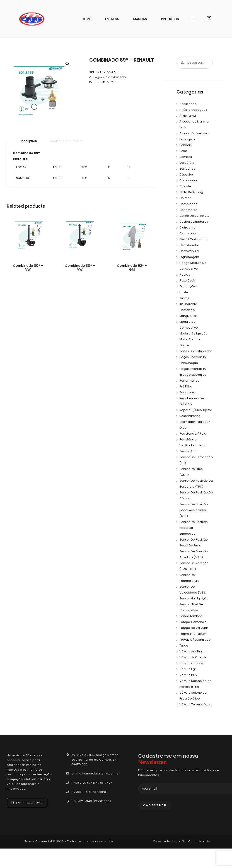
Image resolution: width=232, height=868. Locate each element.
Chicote (186, 186)
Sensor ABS (188, 463)
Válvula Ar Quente (194, 669)
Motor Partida (190, 339)
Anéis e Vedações (194, 110)
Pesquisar (182, 63)
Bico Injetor (188, 139)
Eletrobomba (190, 245)
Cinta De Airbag (192, 192)
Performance (190, 386)
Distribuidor (188, 233)
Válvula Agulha (191, 663)
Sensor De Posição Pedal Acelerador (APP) (194, 522)
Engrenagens (190, 257)
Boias (184, 151)
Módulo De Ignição (194, 333)
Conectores (189, 210)
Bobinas (186, 145)
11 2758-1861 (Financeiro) (91, 809)
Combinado (116, 77)
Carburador (189, 180)
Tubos (184, 657)
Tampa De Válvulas (195, 640)
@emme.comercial (28, 820)
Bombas (186, 157)
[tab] (29, 141)
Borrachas (188, 169)
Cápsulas (187, 174)
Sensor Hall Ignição (195, 610)
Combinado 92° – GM (132, 268)
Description (29, 141)
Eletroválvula (190, 251)
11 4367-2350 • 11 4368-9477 (93, 800)
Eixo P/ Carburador (194, 239)
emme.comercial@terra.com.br (97, 791)
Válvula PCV (189, 687)
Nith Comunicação (196, 861)
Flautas (185, 275)
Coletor (185, 198)
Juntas (185, 298)
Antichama (188, 116)
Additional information (68, 141)
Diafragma (188, 227)
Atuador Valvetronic (195, 133)
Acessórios (188, 104)
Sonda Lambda (191, 628)
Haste (184, 292)
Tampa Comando (193, 634)
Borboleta (187, 163)
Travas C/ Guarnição (196, 651)
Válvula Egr (188, 681)
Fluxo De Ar (188, 280)
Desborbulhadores (194, 222)
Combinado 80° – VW (28, 268)
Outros (185, 345)
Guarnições (189, 286)
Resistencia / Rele (194, 445)
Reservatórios (191, 428)
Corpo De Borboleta (195, 216)
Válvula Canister (192, 675)
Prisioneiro (188, 398)
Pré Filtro (186, 392)
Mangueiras (189, 316)
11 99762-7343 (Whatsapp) (92, 819)
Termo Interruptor (193, 646)
